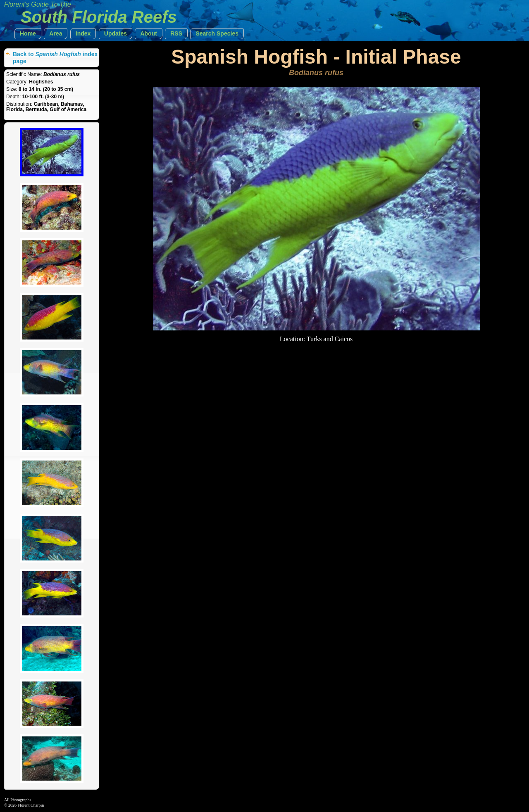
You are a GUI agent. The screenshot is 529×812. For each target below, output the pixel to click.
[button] (28, 34)
